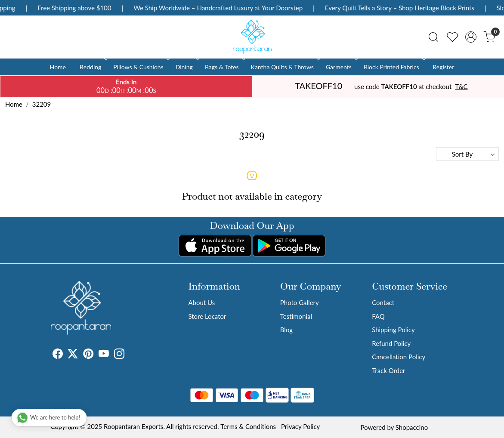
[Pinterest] (88, 355)
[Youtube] (104, 355)
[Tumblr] (130, 355)
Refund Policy (391, 343)
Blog (286, 330)
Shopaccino (412, 427)
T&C (461, 86)
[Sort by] (467, 154)
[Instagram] (119, 355)
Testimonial (296, 316)
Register (443, 67)
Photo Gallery (300, 302)
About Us (201, 302)
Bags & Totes (224, 67)
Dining (187, 67)
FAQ (378, 316)
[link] (433, 37)
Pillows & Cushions (141, 67)
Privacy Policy (300, 426)
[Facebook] (58, 355)
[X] (73, 355)
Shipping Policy (393, 330)
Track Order (388, 370)
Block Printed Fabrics (394, 67)
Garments (341, 67)
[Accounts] (471, 37)
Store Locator (207, 316)
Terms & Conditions (248, 426)
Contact (383, 302)
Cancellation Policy (399, 357)
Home (58, 67)
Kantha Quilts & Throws (285, 67)
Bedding (93, 67)
